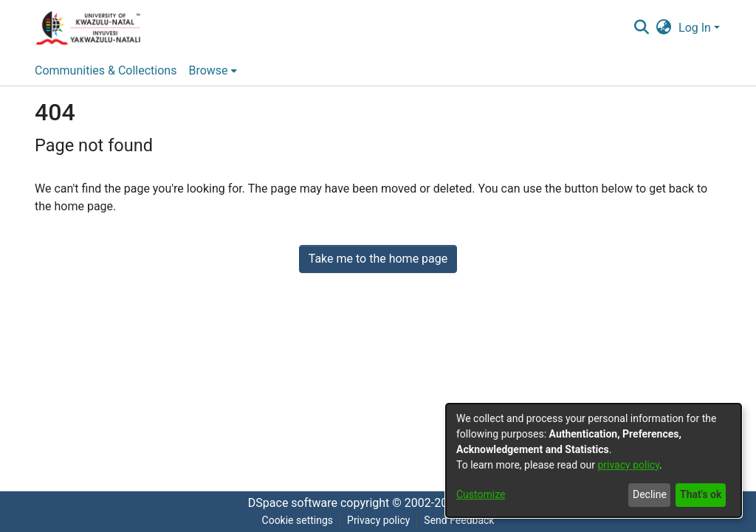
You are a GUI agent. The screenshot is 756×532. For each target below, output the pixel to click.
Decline (650, 494)
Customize (481, 494)
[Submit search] (641, 28)
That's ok (701, 494)
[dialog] (594, 460)
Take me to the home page (378, 259)
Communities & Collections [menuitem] (106, 70)
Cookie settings (298, 520)
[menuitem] (664, 28)
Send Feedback (459, 520)
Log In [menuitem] (695, 28)
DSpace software (293, 503)
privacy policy (628, 465)
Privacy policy (378, 520)
